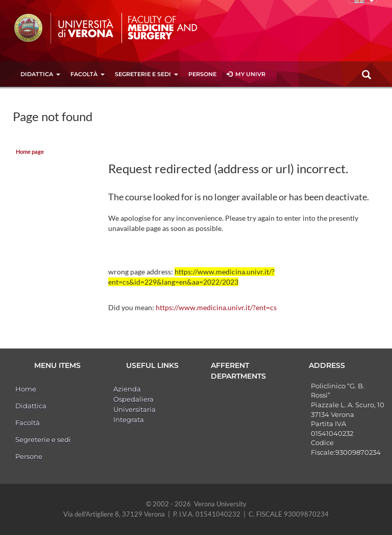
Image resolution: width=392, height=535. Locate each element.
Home (26, 389)
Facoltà (88, 74)
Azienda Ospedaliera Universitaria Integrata (134, 404)
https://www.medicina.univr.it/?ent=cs (216, 307)
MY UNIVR (246, 74)
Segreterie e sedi (146, 74)
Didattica (40, 74)
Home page (30, 152)
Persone (202, 74)
